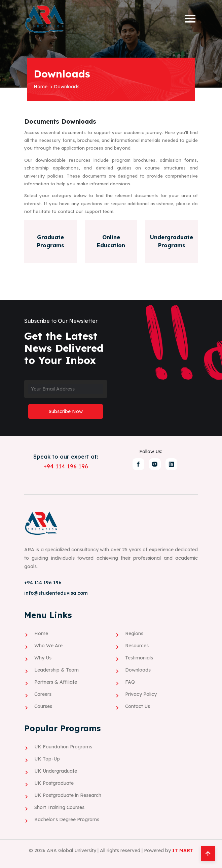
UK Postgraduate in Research (68, 795)
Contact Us (138, 706)
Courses (43, 706)
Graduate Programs (51, 241)
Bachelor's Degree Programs (67, 819)
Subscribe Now (66, 411)
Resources (137, 645)
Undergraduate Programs (172, 241)
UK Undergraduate (56, 771)
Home (41, 87)
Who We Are (48, 645)
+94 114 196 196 (66, 466)
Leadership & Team (57, 670)
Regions (134, 633)
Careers (43, 694)
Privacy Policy (141, 694)
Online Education (111, 241)
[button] (190, 19)
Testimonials (139, 657)
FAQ (130, 682)
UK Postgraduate (54, 783)
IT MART (183, 850)
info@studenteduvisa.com (56, 593)
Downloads (138, 670)
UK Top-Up (47, 758)
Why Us (43, 657)
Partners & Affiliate (56, 682)
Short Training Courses (59, 807)
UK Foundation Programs (63, 746)
